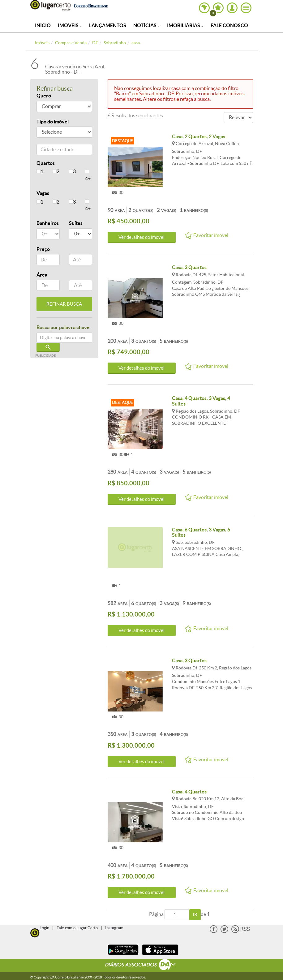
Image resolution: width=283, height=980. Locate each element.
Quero (44, 96)
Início (43, 25)
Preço (43, 249)
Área (42, 275)
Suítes (76, 223)
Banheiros (48, 223)
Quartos (46, 163)
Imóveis (70, 25)
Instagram (114, 928)
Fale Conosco (229, 25)
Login (44, 928)
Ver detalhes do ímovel (141, 237)
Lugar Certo (50, 5)
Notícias (147, 25)
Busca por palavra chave (63, 327)
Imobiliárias (185, 25)
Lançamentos (108, 25)
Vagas (43, 193)
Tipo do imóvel (53, 122)
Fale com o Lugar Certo (77, 928)
